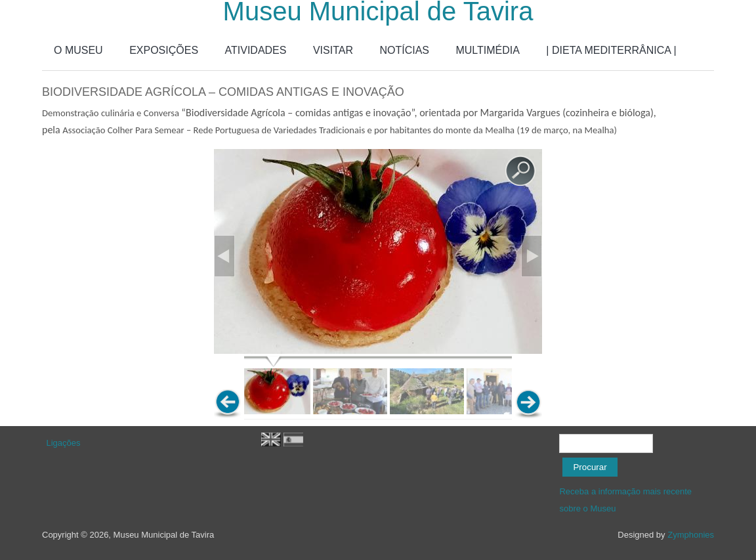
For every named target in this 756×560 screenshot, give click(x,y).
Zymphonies (691, 535)
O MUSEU (78, 50)
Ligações (64, 443)
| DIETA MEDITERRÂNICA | (611, 50)
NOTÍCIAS (404, 50)
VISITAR (333, 50)
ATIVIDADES (256, 50)
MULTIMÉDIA (487, 50)
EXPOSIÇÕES (164, 50)
